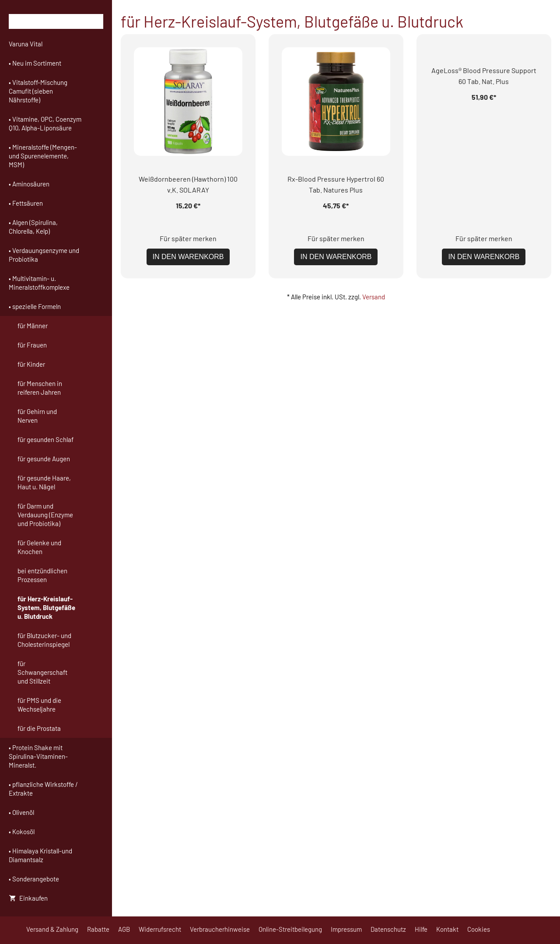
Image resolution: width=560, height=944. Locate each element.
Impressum (346, 929)
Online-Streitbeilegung (290, 929)
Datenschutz (388, 929)
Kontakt (447, 929)
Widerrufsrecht (160, 929)
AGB (124, 929)
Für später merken (188, 130)
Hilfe (421, 929)
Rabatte (98, 929)
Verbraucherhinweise (220, 929)
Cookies (479, 929)
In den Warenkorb (188, 148)
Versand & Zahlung (52, 929)
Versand (374, 188)
